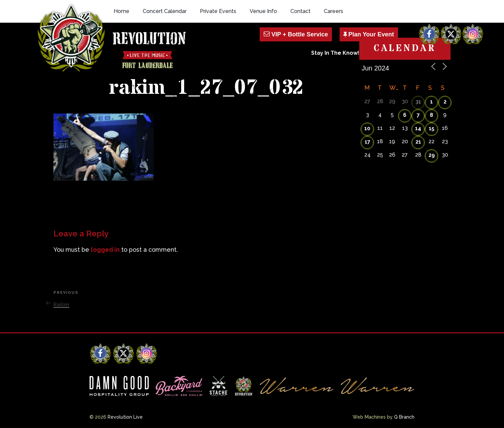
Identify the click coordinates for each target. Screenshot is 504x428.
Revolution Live (125, 417)
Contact (300, 11)
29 (432, 155)
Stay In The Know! (335, 53)
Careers (334, 11)
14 (418, 128)
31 (418, 102)
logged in (105, 250)
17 (367, 142)
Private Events (218, 11)
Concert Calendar (165, 11)
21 (418, 142)
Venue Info (263, 11)
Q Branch (404, 417)
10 (367, 128)
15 (432, 128)
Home (121, 11)
